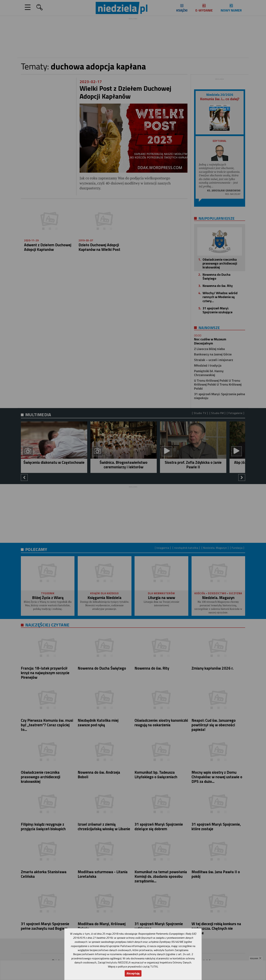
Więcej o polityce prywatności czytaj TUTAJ (133, 966)
